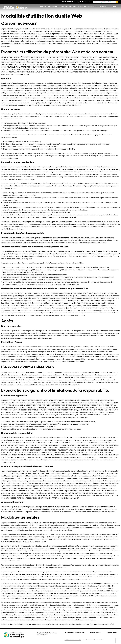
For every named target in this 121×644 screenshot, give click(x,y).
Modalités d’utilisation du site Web (93, 640)
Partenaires (113, 6)
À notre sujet (52, 6)
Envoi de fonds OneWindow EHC (74, 633)
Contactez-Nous (95, 633)
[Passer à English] (79, 2)
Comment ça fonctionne (68, 6)
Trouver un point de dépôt (87, 6)
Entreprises (102, 6)
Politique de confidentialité (73, 640)
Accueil (43, 6)
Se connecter (86, 2)
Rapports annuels (112, 633)
